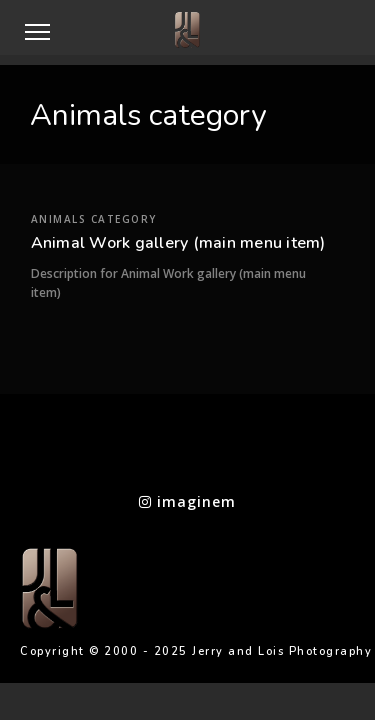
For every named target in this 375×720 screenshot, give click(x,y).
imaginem (187, 501)
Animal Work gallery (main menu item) (178, 273)
